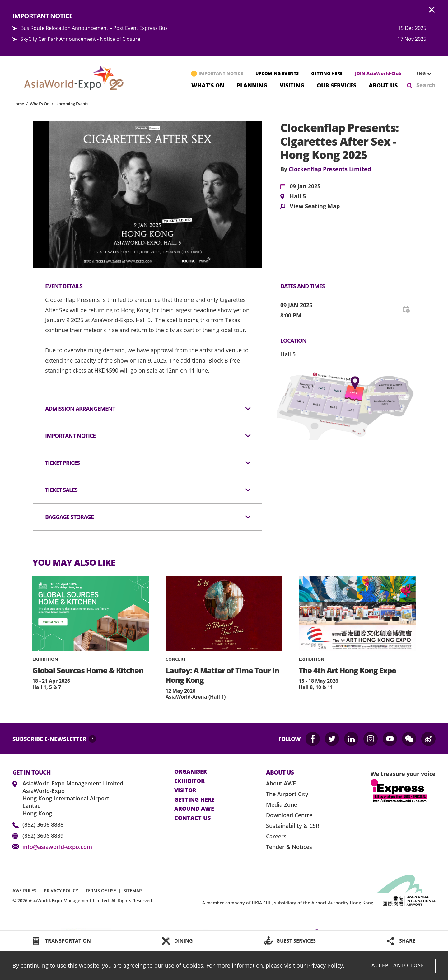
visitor (185, 790)
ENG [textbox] (421, 74)
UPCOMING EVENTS (277, 73)
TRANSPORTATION (68, 941)
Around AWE (194, 809)
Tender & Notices (289, 847)
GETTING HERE (327, 73)
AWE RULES (24, 891)
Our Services (336, 85)
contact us (192, 818)
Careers (276, 836)
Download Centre (289, 815)
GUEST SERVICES (296, 941)
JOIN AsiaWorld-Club (378, 73)
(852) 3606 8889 (43, 836)
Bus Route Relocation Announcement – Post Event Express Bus (94, 28)
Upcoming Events (72, 104)
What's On (208, 85)
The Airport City (287, 794)
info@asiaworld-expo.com (57, 847)
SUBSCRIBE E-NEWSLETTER (49, 739)
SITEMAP (133, 891)
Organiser (191, 772)
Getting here (194, 800)
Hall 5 (298, 196)
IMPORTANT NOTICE (221, 73)
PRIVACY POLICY (61, 891)
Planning (252, 85)
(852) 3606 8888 (43, 824)
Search (426, 85)
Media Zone (282, 804)
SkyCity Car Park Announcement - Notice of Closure (80, 39)
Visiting (292, 85)
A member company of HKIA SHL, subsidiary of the (288, 903)
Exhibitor (189, 781)
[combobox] (422, 74)
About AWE (281, 783)
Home (18, 104)
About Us (383, 85)
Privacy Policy (325, 965)
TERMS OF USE (101, 891)
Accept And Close (398, 965)
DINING (184, 941)
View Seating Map (315, 206)
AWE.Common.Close (432, 10)
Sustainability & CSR (293, 826)
